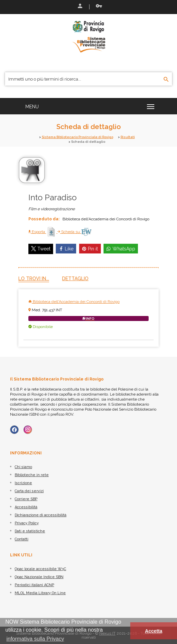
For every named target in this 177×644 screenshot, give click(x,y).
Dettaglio (75, 279)
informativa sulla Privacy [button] (35, 639)
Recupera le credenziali (99, 6)
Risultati (128, 137)
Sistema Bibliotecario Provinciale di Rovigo (77, 137)
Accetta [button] (154, 631)
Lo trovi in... (34, 279)
